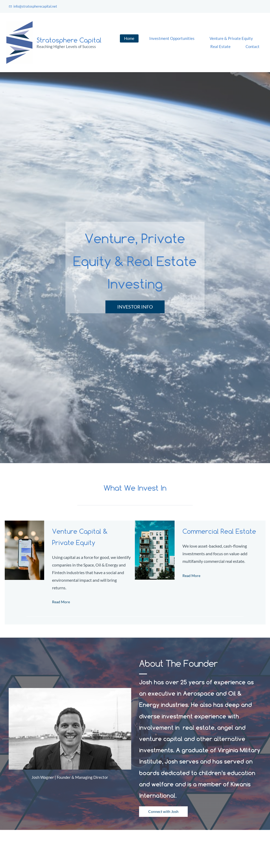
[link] (24, 524)
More (253, 43)
